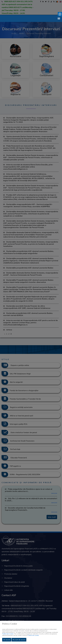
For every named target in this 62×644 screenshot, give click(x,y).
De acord (7, 640)
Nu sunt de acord (19, 640)
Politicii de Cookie (8, 634)
